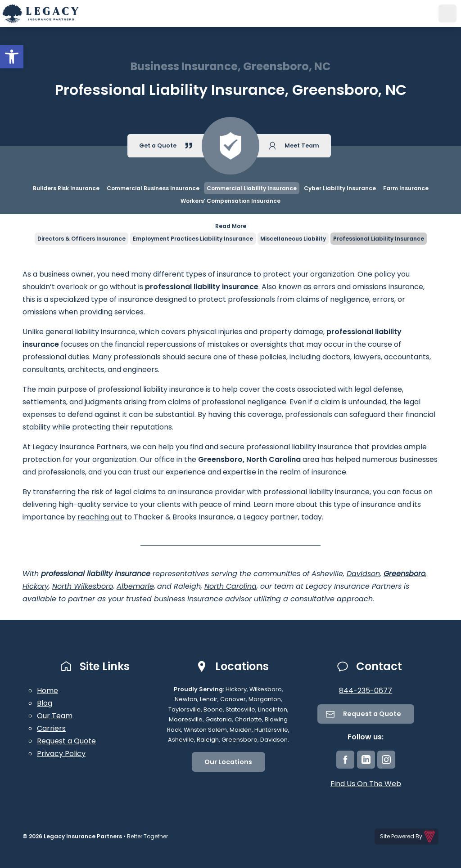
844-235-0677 (366, 691)
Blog (45, 703)
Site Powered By (408, 837)
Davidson (363, 574)
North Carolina (230, 586)
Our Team (55, 716)
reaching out (100, 517)
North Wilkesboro (83, 586)
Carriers (51, 728)
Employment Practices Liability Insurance (193, 239)
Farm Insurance (406, 188)
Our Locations (228, 762)
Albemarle (135, 586)
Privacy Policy (61, 754)
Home (47, 691)
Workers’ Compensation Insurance (230, 201)
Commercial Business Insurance (153, 188)
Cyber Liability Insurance (340, 188)
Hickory (36, 586)
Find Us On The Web (366, 784)
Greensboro (405, 574)
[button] (12, 57)
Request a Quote (66, 741)
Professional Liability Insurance (379, 239)
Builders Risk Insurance (66, 188)
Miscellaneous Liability (293, 239)
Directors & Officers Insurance (81, 239)
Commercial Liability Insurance (252, 188)
